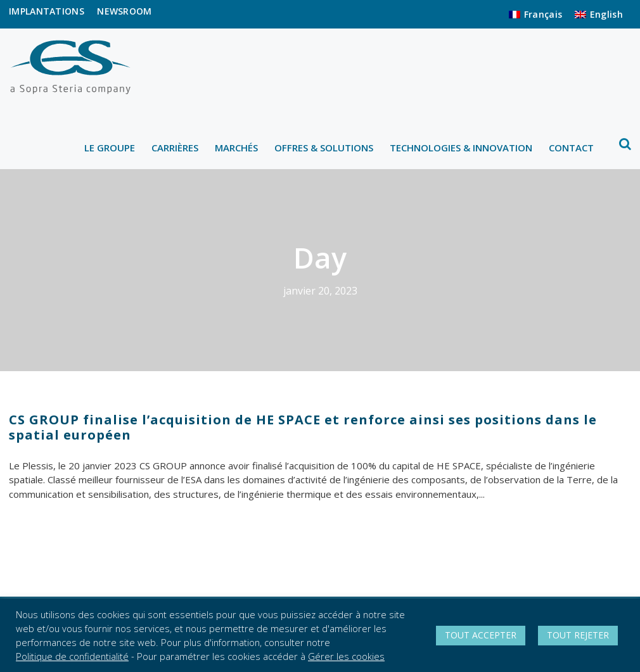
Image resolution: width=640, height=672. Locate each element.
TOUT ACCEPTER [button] (481, 635)
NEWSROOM (124, 11)
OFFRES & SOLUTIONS (324, 148)
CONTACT (571, 148)
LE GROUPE (110, 148)
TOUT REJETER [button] (578, 635)
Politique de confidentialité (72, 656)
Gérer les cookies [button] (346, 656)
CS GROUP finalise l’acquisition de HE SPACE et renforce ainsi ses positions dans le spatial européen (303, 427)
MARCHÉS (236, 148)
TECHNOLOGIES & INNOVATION (461, 148)
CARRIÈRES (175, 148)
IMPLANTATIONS (47, 11)
